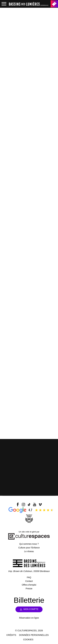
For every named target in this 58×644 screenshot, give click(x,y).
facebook (18, 505)
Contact (29, 581)
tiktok (29, 505)
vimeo (40, 505)
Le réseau (29, 551)
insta (23, 505)
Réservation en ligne (29, 618)
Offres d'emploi (29, 585)
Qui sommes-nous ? (29, 544)
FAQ (29, 577)
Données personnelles (34, 635)
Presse (29, 589)
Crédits (11, 635)
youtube (35, 505)
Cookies (28, 640)
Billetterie (54, 4)
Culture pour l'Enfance (29, 548)
